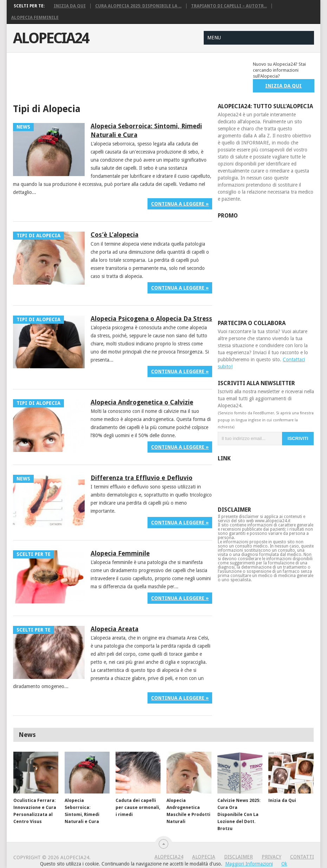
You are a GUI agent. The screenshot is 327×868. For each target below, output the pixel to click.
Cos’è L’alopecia (115, 235)
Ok (284, 864)
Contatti (302, 857)
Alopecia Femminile (35, 18)
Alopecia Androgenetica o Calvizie (142, 402)
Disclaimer (238, 857)
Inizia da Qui (70, 6)
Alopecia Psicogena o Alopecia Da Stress (151, 319)
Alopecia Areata (115, 629)
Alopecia (204, 857)
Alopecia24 (51, 38)
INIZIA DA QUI (283, 86)
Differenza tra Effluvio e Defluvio (142, 478)
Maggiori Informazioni (249, 864)
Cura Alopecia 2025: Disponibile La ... (138, 6)
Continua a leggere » (180, 204)
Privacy (272, 857)
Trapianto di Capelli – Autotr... (229, 6)
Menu (214, 38)
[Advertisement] (141, 77)
